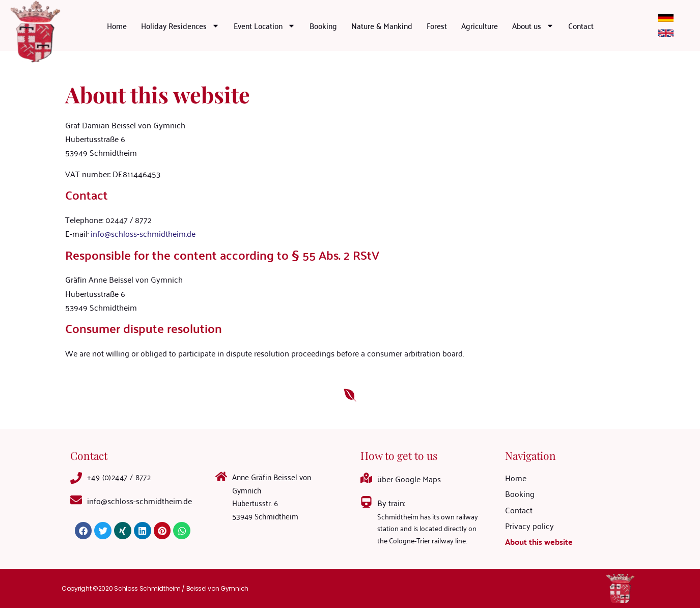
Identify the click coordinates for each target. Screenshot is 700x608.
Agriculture (480, 25)
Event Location (264, 26)
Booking (323, 25)
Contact (581, 25)
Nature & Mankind (382, 25)
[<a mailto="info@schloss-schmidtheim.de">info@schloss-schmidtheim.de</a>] (76, 500)
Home (117, 25)
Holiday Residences (180, 26)
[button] (83, 531)
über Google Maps (409, 479)
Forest (437, 25)
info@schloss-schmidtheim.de (143, 233)
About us (533, 26)
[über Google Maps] (366, 478)
